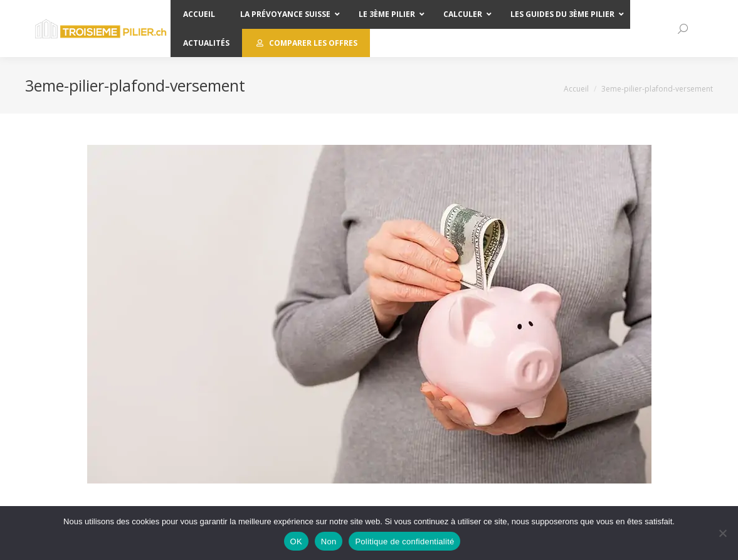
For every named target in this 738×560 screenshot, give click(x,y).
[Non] (722, 533)
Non (329, 542)
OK (296, 542)
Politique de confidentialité (404, 542)
